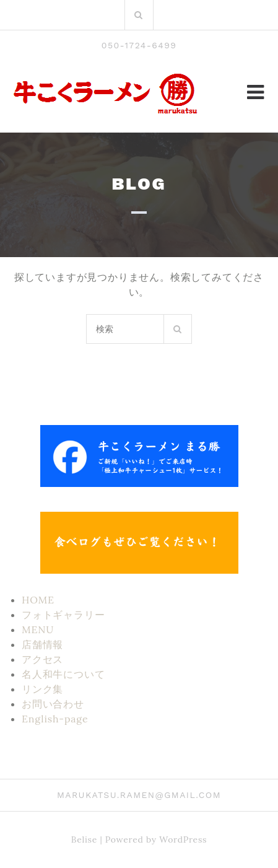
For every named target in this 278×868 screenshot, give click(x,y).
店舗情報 (42, 644)
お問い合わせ (53, 704)
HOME (38, 600)
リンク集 (42, 689)
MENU (38, 629)
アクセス (42, 659)
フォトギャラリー (63, 615)
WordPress (183, 840)
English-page (55, 719)
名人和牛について (63, 674)
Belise (84, 840)
